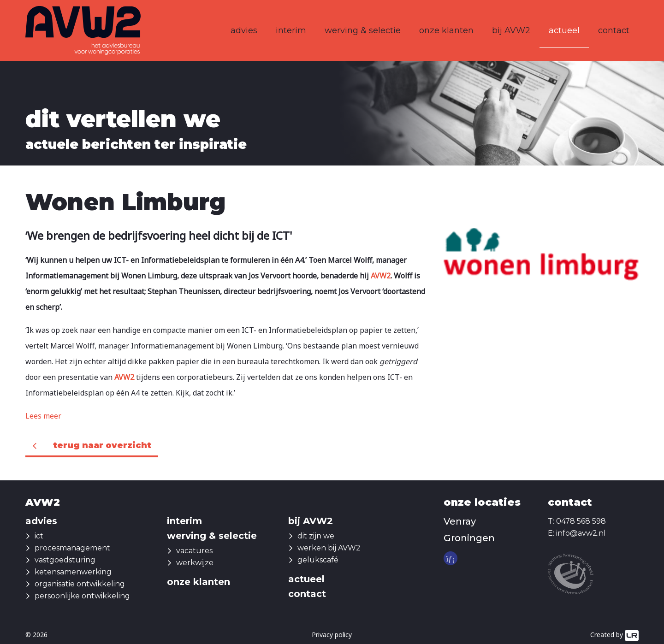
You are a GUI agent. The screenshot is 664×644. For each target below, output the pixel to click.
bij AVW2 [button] (511, 30)
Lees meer (43, 416)
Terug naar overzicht (102, 445)
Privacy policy (332, 635)
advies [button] (244, 30)
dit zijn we (316, 536)
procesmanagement (72, 548)
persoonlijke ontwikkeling (82, 596)
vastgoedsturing (65, 560)
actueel (564, 30)
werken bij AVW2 (329, 548)
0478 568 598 (581, 521)
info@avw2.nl (581, 533)
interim (291, 30)
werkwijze (195, 563)
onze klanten (446, 30)
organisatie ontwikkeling (80, 584)
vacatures (194, 551)
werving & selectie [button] (363, 30)
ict (39, 536)
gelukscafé (318, 560)
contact (614, 30)
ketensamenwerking (73, 572)
